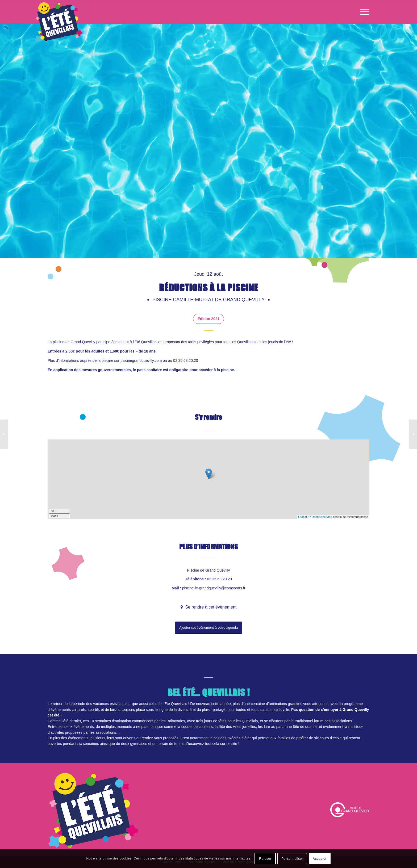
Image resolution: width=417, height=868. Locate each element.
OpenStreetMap (322, 517)
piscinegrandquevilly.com (141, 360)
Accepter (320, 859)
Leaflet (303, 517)
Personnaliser (292, 859)
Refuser (265, 859)
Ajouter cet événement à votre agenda (208, 628)
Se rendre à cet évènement (210, 607)
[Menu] (363, 12)
